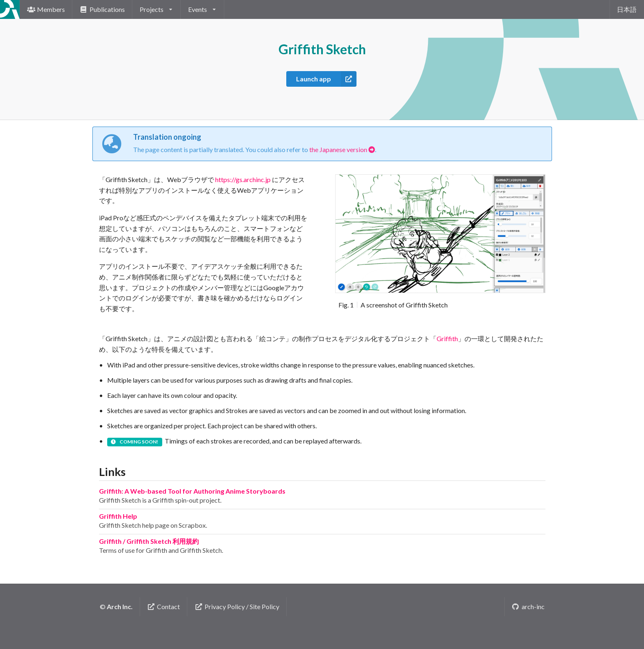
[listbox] (156, 9)
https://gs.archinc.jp (243, 179)
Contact (164, 606)
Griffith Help (118, 516)
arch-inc (528, 606)
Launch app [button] (326, 79)
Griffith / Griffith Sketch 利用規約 (149, 541)
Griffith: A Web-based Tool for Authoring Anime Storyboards (192, 491)
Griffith (447, 338)
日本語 (627, 9)
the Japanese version (342, 149)
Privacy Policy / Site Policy (237, 606)
